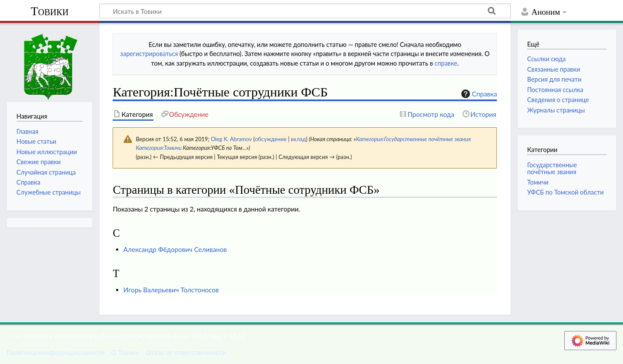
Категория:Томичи (158, 148)
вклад (298, 139)
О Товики (125, 352)
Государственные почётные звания (552, 168)
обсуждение (271, 139)
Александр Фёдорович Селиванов (175, 249)
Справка (478, 94)
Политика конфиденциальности (55, 352)
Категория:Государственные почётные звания (413, 139)
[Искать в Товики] (305, 11)
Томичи (538, 182)
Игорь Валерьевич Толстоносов (171, 290)
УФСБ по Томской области (565, 192)
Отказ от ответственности (186, 352)
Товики (49, 11)
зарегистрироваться (149, 54)
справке (446, 63)
